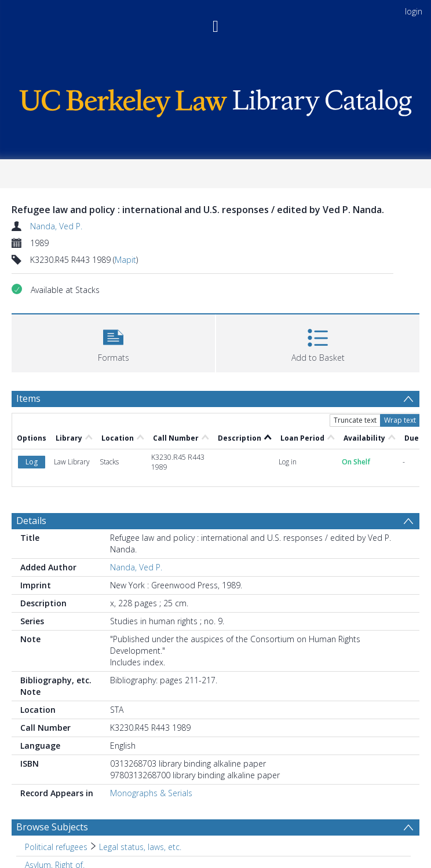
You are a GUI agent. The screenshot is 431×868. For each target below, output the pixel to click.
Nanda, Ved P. (56, 226)
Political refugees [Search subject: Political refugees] (56, 847)
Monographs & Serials (151, 793)
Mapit (125, 260)
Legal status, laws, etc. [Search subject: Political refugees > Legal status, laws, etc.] (140, 847)
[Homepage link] (216, 100)
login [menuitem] (414, 11)
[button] (113, 342)
